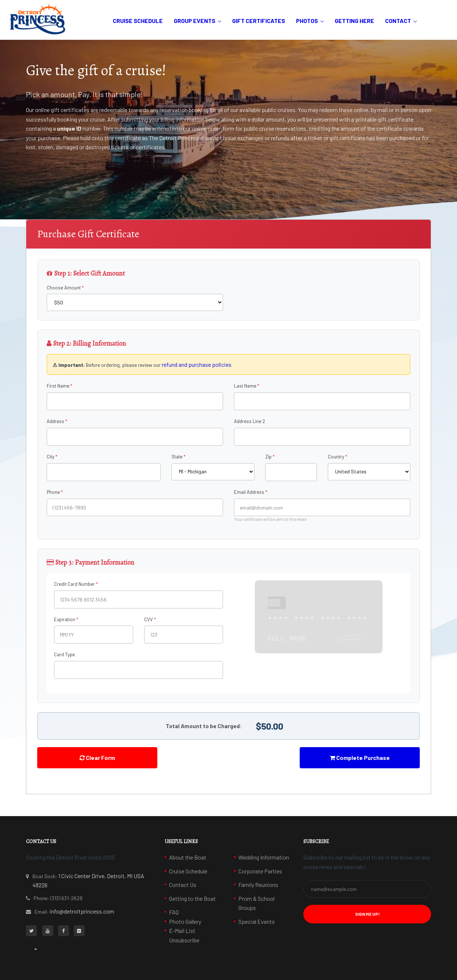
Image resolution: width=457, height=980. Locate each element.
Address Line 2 (249, 421)
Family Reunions (258, 885)
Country (336, 457)
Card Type (64, 654)
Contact (398, 21)
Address (55, 421)
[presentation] (228, 761)
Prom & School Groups (256, 903)
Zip (268, 457)
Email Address (249, 492)
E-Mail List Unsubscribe (184, 935)
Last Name (245, 386)
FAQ (174, 912)
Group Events (195, 21)
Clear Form (97, 758)
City (51, 457)
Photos (307, 21)
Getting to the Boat (192, 898)
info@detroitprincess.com (82, 911)
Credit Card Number (74, 584)
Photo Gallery (185, 921)
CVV (149, 619)
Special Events (257, 921)
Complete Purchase (360, 758)
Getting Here (354, 21)
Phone (53, 492)
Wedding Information (264, 857)
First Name (58, 386)
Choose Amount (64, 288)
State (177, 457)
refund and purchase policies (197, 364)
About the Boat (188, 857)
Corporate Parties (260, 871)
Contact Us (183, 885)
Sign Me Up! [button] (367, 914)
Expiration (65, 619)
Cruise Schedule (138, 21)
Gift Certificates (259, 21)
